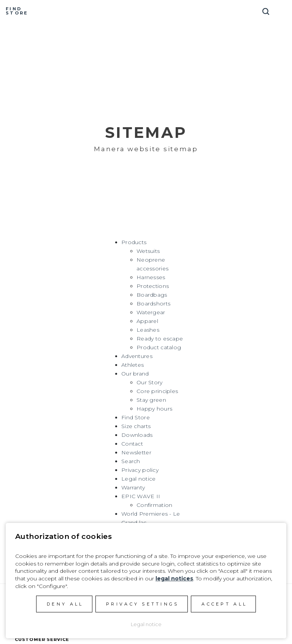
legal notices (174, 578)
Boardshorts (153, 304)
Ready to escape (160, 339)
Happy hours (154, 409)
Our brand (135, 374)
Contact (132, 444)
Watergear (151, 312)
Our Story (150, 382)
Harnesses (151, 277)
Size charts (136, 426)
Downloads (137, 435)
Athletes (133, 365)
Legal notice (138, 479)
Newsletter (136, 452)
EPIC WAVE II (141, 496)
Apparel (147, 321)
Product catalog (159, 347)
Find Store (136, 417)
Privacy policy (140, 470)
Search (131, 461)
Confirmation (154, 505)
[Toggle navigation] (282, 9)
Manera (146, 11)
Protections (153, 286)
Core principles (157, 391)
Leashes (148, 330)
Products (134, 242)
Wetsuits (148, 251)
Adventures (137, 356)
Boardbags (152, 295)
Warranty (133, 487)
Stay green (151, 400)
